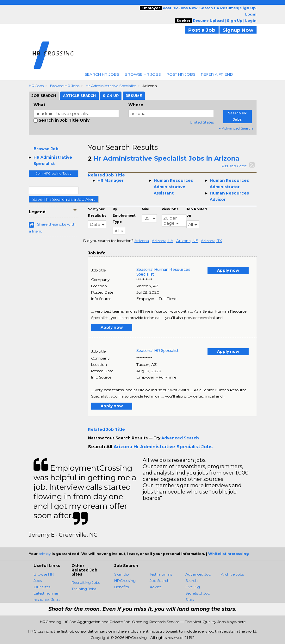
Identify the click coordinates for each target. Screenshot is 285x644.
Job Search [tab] (44, 96)
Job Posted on (197, 212)
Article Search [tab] (79, 96)
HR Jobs (36, 86)
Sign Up (121, 574)
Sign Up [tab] (111, 96)
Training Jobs (84, 589)
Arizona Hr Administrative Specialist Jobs (163, 447)
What (39, 105)
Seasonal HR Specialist (158, 351)
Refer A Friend (217, 74)
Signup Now (238, 30)
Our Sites (42, 587)
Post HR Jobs (181, 74)
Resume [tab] (134, 96)
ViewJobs (170, 209)
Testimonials (161, 574)
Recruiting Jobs (86, 582)
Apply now (228, 270)
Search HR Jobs (102, 74)
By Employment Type (124, 216)
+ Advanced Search (236, 128)
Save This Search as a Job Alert (64, 199)
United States (202, 122)
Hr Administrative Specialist (111, 86)
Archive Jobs (232, 574)
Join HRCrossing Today (54, 173)
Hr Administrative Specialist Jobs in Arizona (166, 158)
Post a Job (202, 30)
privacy (45, 554)
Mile (145, 209)
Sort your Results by (97, 212)
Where (136, 105)
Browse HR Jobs (143, 74)
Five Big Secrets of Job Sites (198, 593)
